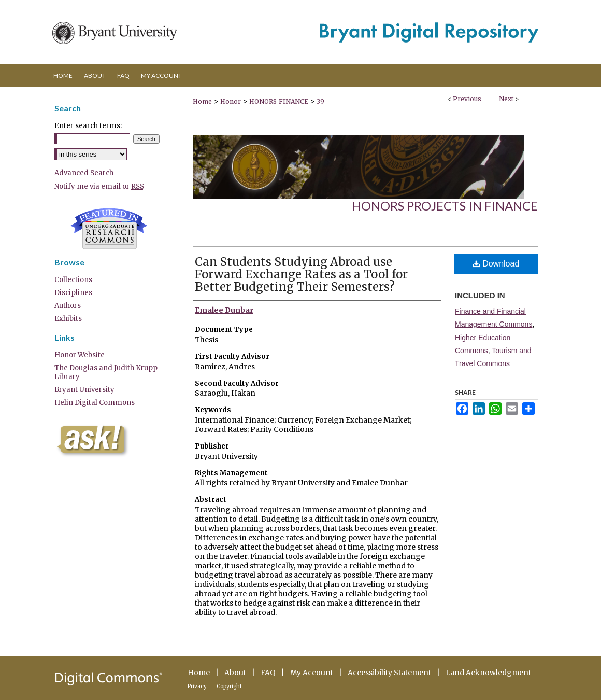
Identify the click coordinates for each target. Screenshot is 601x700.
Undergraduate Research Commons (109, 229)
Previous (467, 99)
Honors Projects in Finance (445, 206)
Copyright (229, 686)
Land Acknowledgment (488, 673)
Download (496, 264)
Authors (68, 306)
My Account (312, 673)
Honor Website (80, 355)
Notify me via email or (99, 186)
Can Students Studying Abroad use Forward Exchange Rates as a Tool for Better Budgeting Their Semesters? (301, 274)
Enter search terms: (88, 126)
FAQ (268, 673)
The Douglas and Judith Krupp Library (106, 372)
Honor (231, 101)
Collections (73, 280)
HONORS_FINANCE (279, 101)
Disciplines (73, 293)
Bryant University (84, 390)
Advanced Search (84, 173)
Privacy (197, 686)
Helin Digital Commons (95, 403)
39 (320, 101)
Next (506, 99)
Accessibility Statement (389, 673)
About (235, 673)
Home (202, 101)
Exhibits (68, 319)
